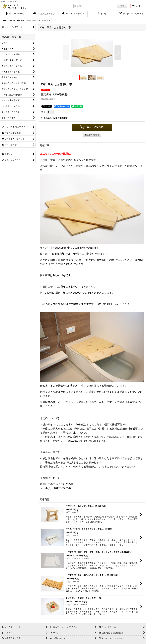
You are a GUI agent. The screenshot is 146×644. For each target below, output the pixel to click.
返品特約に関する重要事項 (54, 118)
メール (44, 488)
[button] (102, 14)
